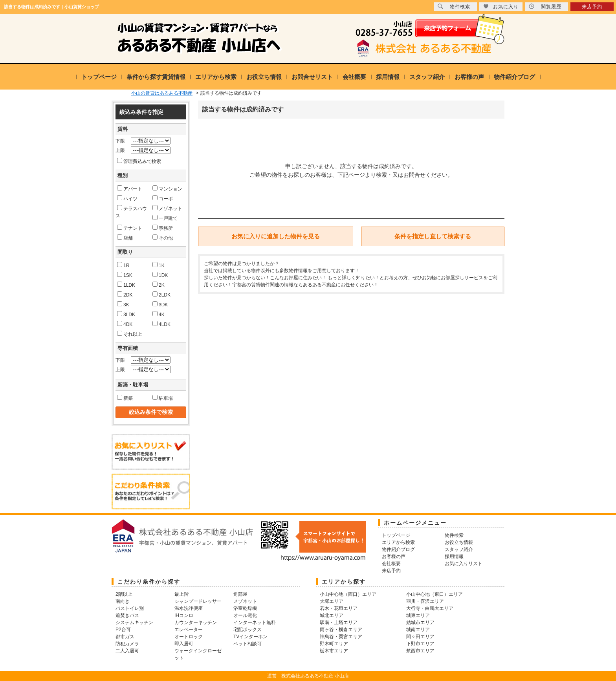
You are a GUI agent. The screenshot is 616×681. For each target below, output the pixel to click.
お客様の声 (469, 77)
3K (123, 304)
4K (159, 314)
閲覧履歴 (545, 6)
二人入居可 (127, 651)
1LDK (126, 285)
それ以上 (130, 334)
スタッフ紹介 (427, 77)
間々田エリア (420, 637)
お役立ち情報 (264, 77)
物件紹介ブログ (514, 77)
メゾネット (167, 208)
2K (159, 285)
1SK (125, 275)
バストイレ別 (130, 608)
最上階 (181, 594)
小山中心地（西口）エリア (348, 594)
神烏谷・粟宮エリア (341, 637)
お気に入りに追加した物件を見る (276, 236)
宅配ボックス (247, 630)
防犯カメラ (127, 644)
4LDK (161, 324)
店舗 (125, 238)
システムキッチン (134, 622)
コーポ (163, 198)
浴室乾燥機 (245, 608)
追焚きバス (127, 615)
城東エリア (418, 615)
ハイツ (127, 198)
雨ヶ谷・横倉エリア (341, 630)
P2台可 (123, 630)
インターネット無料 (255, 622)
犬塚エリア (332, 601)
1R (123, 265)
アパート (130, 189)
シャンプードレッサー (198, 601)
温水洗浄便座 (189, 608)
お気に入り (501, 6)
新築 (125, 398)
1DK (160, 275)
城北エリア (332, 615)
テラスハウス (131, 212)
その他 (163, 238)
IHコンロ (184, 615)
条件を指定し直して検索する (433, 236)
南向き (123, 601)
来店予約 (592, 7)
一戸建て (165, 218)
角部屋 (240, 594)
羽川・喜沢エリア (425, 601)
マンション (167, 189)
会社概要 (354, 77)
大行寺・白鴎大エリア (430, 608)
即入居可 (184, 644)
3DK (160, 304)
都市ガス (125, 637)
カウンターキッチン (196, 622)
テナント (130, 228)
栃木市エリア (334, 651)
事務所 (163, 228)
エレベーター (189, 630)
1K (159, 265)
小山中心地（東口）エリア (434, 594)
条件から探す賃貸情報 (156, 77)
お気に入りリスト (464, 564)
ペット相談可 (247, 644)
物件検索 (454, 6)
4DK (125, 324)
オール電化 (245, 615)
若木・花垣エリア (339, 608)
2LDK (161, 295)
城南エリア (418, 630)
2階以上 (124, 594)
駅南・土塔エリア (339, 622)
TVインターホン (250, 637)
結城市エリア (420, 622)
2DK (125, 295)
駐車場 (163, 398)
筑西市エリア (420, 651)
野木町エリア (334, 644)
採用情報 (388, 77)
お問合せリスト (312, 77)
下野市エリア (420, 644)
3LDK (126, 314)
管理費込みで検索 (139, 161)
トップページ (99, 77)
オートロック (189, 637)
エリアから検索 (216, 77)
